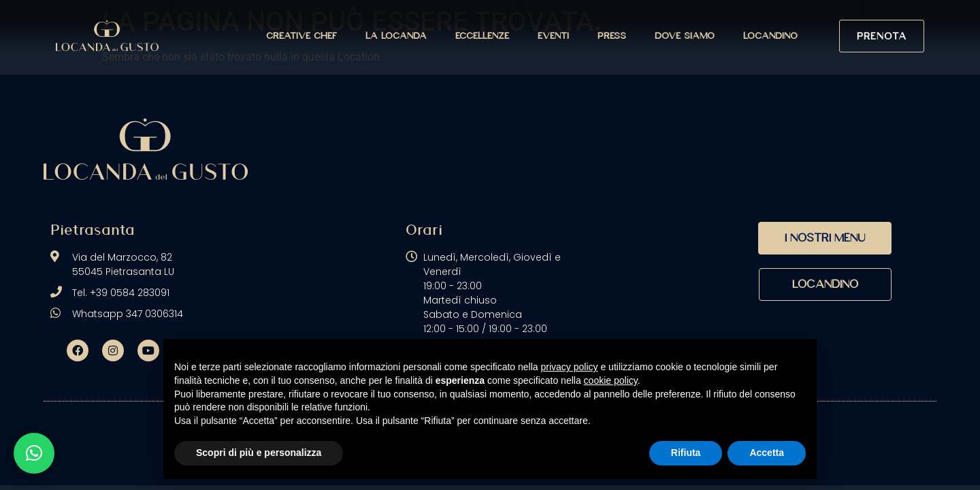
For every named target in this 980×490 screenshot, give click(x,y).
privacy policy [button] (570, 367)
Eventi (553, 36)
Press (612, 36)
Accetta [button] (767, 453)
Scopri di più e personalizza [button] (259, 453)
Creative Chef (301, 36)
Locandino (770, 36)
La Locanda (396, 36)
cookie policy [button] (611, 380)
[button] (34, 453)
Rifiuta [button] (686, 453)
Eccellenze (482, 36)
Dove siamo (685, 36)
